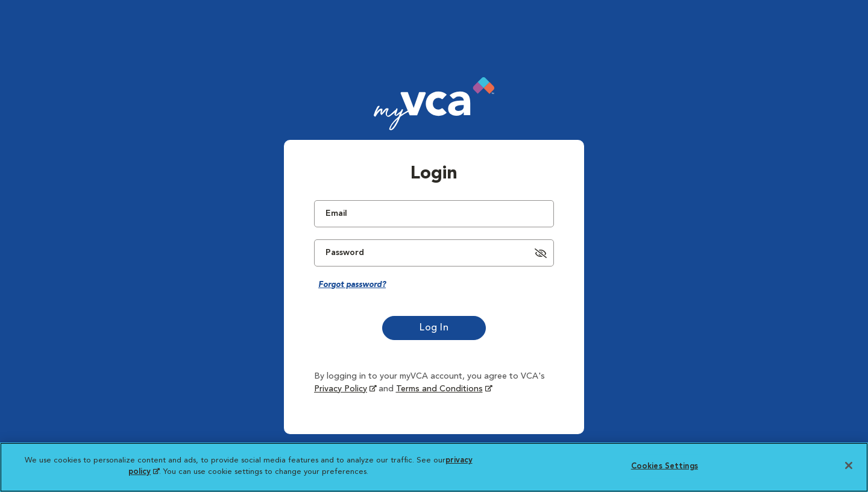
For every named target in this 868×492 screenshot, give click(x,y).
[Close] (849, 465)
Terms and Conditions (439, 389)
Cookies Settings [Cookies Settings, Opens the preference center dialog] (665, 466)
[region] (434, 467)
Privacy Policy (341, 389)
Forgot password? (352, 285)
